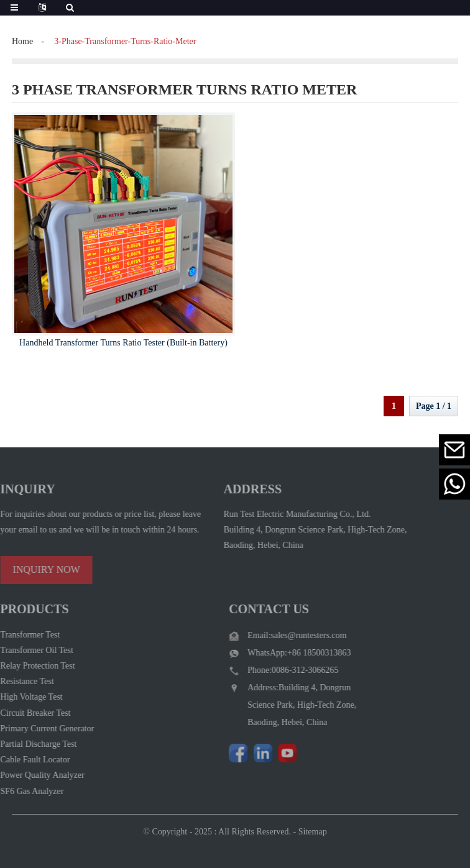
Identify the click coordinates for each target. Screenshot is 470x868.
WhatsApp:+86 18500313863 (290, 653)
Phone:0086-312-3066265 (284, 670)
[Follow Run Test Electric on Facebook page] (229, 753)
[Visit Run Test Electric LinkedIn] (254, 753)
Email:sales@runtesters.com (288, 635)
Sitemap (313, 838)
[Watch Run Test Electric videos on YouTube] (279, 753)
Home (22, 41)
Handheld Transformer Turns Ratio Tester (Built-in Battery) (123, 343)
